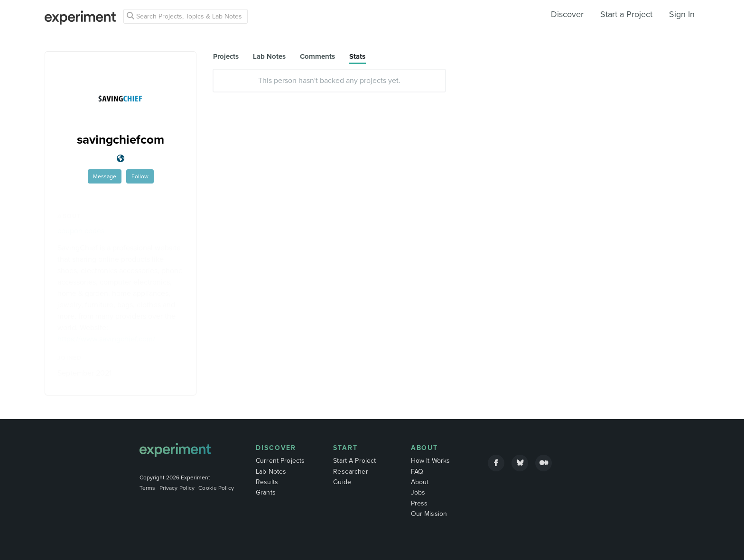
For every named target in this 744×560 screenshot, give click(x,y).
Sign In (682, 14)
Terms (148, 488)
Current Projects (280, 461)
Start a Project (626, 14)
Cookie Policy (216, 488)
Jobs (418, 492)
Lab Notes (271, 472)
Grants (266, 492)
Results (267, 482)
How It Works (431, 461)
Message (105, 176)
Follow (140, 176)
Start (345, 448)
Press (419, 503)
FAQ (417, 472)
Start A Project (354, 461)
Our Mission (429, 514)
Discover (567, 14)
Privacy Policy (177, 488)
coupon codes (81, 231)
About (425, 448)
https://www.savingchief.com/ (106, 339)
